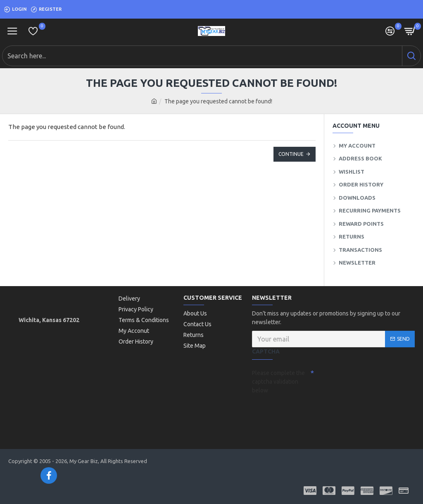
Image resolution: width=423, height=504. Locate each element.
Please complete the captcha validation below (278, 382)
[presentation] (310, 412)
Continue (291, 154)
